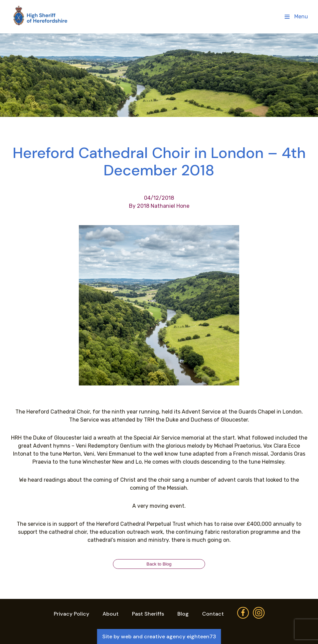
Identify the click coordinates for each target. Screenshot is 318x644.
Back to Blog (159, 564)
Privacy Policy (71, 614)
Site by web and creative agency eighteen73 (159, 636)
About (111, 614)
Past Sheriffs (148, 614)
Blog (183, 614)
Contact (213, 614)
